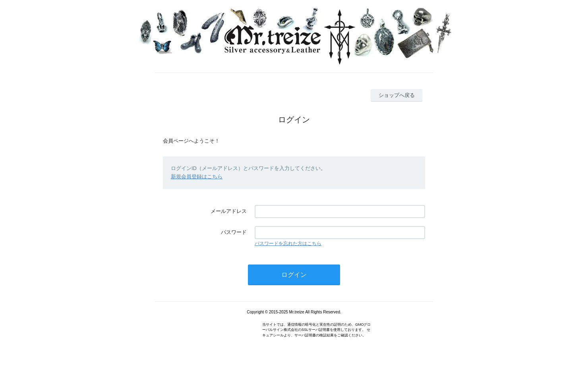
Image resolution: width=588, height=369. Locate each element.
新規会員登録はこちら (197, 177)
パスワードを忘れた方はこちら (288, 243)
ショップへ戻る (397, 95)
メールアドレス (229, 211)
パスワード (234, 232)
